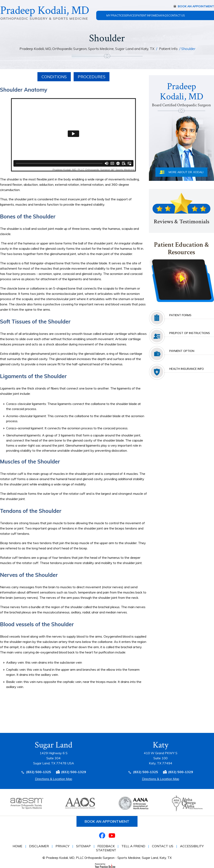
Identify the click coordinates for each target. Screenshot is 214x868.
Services (130, 15)
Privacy (62, 846)
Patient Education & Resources (182, 249)
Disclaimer (39, 846)
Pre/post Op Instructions (190, 333)
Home (101, 13)
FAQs (165, 15)
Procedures (92, 77)
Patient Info (145, 15)
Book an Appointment (107, 821)
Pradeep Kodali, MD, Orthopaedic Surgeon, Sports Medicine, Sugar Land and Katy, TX (87, 49)
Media (157, 15)
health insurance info (187, 369)
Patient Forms (180, 315)
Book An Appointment (196, 6)
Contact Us (177, 15)
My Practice (115, 15)
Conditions (54, 77)
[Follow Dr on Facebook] (102, 835)
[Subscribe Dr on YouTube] (112, 835)
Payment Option (182, 351)
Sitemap (83, 846)
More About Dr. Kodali (186, 172)
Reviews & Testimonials (182, 222)
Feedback (106, 846)
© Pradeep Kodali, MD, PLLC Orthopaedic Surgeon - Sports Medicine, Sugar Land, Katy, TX (107, 858)
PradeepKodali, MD (181, 94)
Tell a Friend (133, 846)
